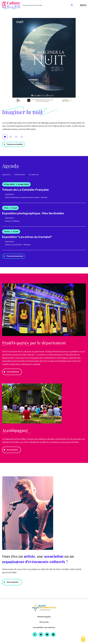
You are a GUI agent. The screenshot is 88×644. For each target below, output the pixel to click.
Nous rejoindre (13, 582)
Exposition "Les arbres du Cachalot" (27, 237)
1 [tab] (5, 137)
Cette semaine (20, 175)
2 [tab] (11, 137)
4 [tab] (22, 137)
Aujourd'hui (6, 175)
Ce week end (34, 175)
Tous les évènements (15, 256)
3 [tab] (16, 137)
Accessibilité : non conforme (44, 627)
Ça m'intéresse (13, 372)
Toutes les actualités (15, 144)
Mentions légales (44, 617)
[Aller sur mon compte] (72, 5)
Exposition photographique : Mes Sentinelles (33, 213)
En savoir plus (12, 450)
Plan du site (44, 622)
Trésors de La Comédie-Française (25, 190)
